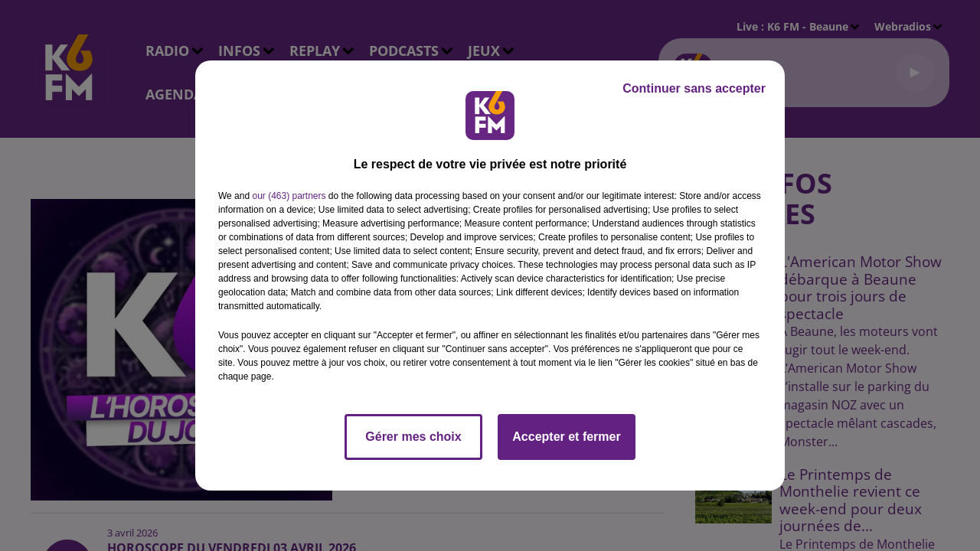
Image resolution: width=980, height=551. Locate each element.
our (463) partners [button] (289, 196)
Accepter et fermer (566, 437)
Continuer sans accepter (694, 88)
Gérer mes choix (413, 437)
